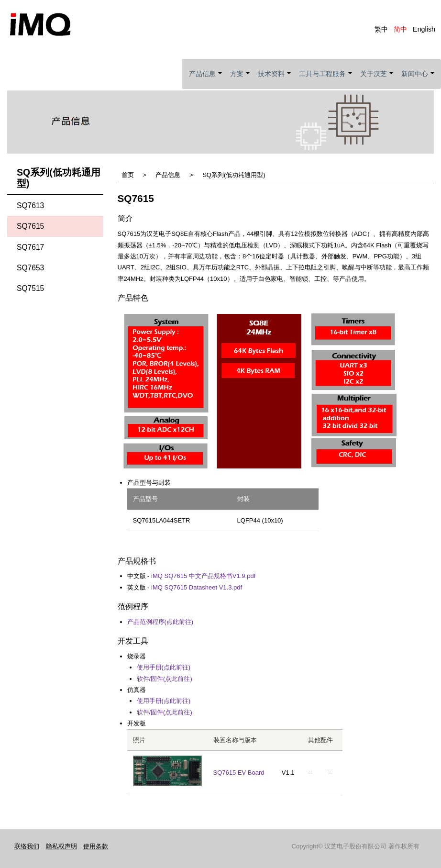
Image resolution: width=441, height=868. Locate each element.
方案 (240, 79)
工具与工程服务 (326, 79)
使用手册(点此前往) (164, 666)
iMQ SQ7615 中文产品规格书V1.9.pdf (203, 574)
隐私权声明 (61, 845)
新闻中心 (418, 79)
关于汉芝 (377, 79)
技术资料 (275, 79)
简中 (400, 29)
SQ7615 (30, 225)
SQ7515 (30, 287)
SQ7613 (30, 204)
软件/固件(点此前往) (165, 677)
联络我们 (27, 845)
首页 (128, 173)
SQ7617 (30, 246)
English (424, 29)
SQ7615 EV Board (239, 771)
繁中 (381, 29)
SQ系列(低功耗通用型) (234, 173)
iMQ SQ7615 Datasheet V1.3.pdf (197, 586)
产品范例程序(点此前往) (160, 620)
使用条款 (96, 845)
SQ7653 (30, 266)
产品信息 (206, 79)
